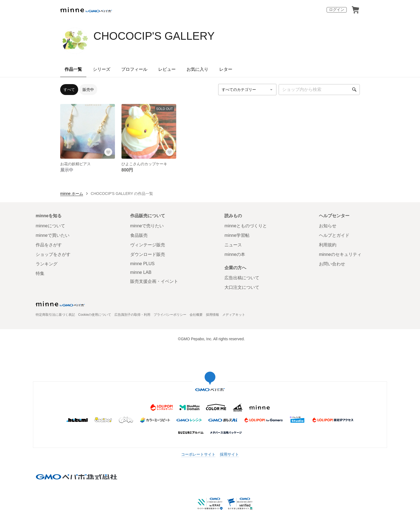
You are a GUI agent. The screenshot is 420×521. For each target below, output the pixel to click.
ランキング (47, 264)
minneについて (50, 226)
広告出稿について (242, 278)
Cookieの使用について (95, 315)
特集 (40, 273)
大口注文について (242, 287)
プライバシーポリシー (170, 315)
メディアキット (234, 315)
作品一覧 (73, 69)
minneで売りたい (147, 226)
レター (226, 69)
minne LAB (141, 272)
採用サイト (229, 454)
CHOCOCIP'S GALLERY (154, 36)
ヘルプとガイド (334, 235)
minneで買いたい (53, 235)
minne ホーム (72, 194)
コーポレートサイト (198, 454)
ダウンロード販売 (148, 254)
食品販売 (139, 235)
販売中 (88, 90)
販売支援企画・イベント (154, 281)
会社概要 (196, 315)
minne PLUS (142, 264)
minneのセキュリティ (340, 254)
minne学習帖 (237, 235)
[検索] (354, 90)
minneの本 (235, 254)
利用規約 (328, 245)
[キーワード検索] (319, 90)
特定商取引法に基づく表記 (55, 315)
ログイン (337, 10)
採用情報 (212, 315)
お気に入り (197, 69)
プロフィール (134, 69)
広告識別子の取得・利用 (132, 315)
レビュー (167, 69)
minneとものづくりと (246, 226)
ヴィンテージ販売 (148, 245)
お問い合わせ (332, 264)
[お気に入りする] (108, 152)
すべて (69, 90)
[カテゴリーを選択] (247, 90)
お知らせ (328, 226)
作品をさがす (49, 245)
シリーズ (102, 69)
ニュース (233, 245)
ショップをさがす (53, 254)
